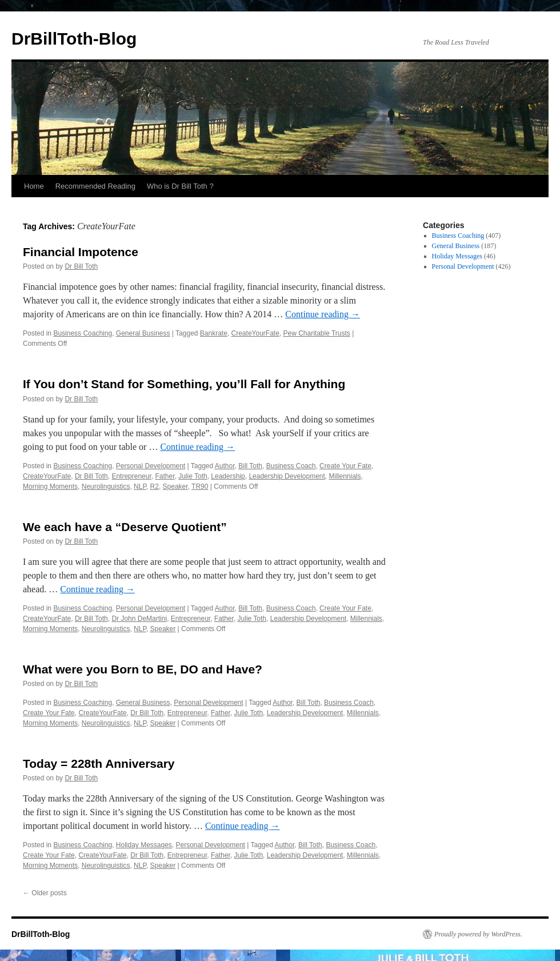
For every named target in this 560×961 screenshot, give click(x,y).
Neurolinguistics (106, 487)
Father (165, 476)
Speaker (175, 487)
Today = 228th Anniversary (99, 763)
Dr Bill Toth (81, 266)
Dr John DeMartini (139, 619)
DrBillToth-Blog (74, 39)
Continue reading (323, 314)
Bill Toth (250, 466)
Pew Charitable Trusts (316, 333)
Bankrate (214, 333)
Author (225, 466)
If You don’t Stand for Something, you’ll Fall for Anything (184, 384)
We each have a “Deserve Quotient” (125, 527)
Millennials (345, 476)
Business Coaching (83, 333)
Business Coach (291, 466)
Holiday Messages (144, 845)
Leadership (228, 476)
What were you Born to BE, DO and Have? (143, 669)
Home (34, 186)
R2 (155, 487)
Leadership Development (287, 476)
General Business (143, 333)
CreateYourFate (255, 333)
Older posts (45, 893)
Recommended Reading (95, 186)
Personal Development (151, 466)
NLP (140, 487)
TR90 (200, 487)
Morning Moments (50, 487)
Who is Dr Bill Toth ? (180, 186)
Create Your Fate (345, 466)
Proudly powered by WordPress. (478, 934)
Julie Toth (193, 476)
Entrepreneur (131, 476)
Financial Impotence (81, 252)
